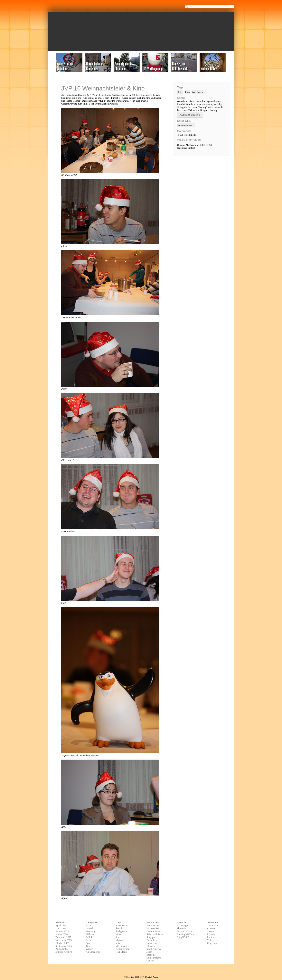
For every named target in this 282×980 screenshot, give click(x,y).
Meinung (90, 931)
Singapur (151, 937)
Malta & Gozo (154, 925)
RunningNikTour (185, 934)
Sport (89, 943)
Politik (89, 937)
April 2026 (61, 925)
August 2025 (62, 949)
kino (188, 92)
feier (180, 92)
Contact (211, 928)
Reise (89, 940)
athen (119, 934)
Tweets (211, 931)
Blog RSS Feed (185, 937)
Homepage (182, 925)
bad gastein (122, 931)
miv (118, 943)
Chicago (151, 946)
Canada (150, 961)
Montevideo (153, 928)
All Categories (93, 952)
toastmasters (122, 925)
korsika (120, 928)
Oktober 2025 (62, 943)
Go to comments (188, 135)
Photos (211, 937)
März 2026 (61, 928)
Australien (152, 940)
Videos (211, 940)
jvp (194, 92)
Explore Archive (64, 952)
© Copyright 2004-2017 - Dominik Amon (141, 977)
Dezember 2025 (63, 937)
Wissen (89, 949)
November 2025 (64, 940)
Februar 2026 (62, 931)
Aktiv (89, 925)
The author (213, 925)
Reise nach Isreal (155, 934)
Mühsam (90, 934)
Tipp (88, 946)
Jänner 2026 (61, 934)
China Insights (154, 958)
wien (200, 92)
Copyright (212, 943)
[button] (190, 115)
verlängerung (123, 949)
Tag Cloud (121, 952)
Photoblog (182, 928)
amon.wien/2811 (186, 125)
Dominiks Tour (184, 931)
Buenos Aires (153, 931)
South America (154, 949)
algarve (120, 940)
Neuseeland (152, 943)
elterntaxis (121, 946)
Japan (149, 952)
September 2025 (64, 946)
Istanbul (150, 955)
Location (212, 934)
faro (118, 937)
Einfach (192, 148)
